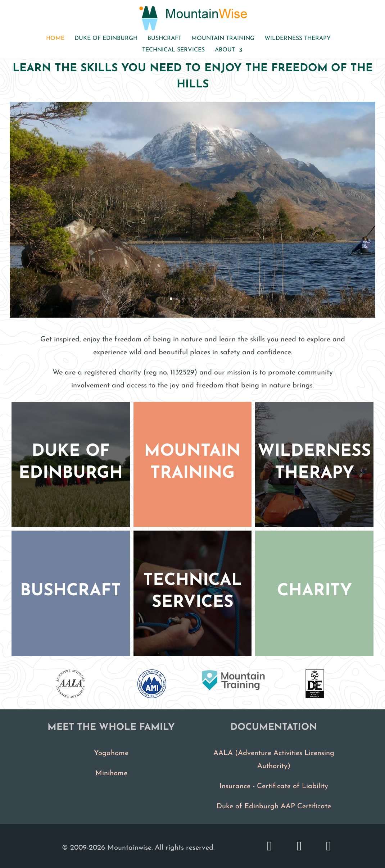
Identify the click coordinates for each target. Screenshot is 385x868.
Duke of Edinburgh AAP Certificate (274, 806)
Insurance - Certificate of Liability (274, 786)
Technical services (173, 50)
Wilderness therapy (298, 39)
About (225, 50)
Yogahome (111, 753)
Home (55, 39)
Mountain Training (223, 39)
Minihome (111, 773)
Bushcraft (164, 39)
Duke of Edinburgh (106, 39)
